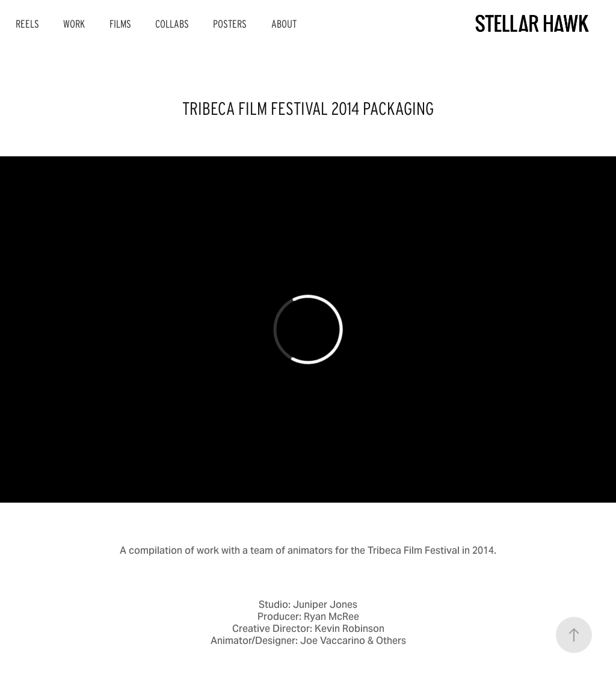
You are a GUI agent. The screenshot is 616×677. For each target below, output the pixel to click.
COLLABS (172, 24)
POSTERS (230, 24)
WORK (74, 24)
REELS (27, 24)
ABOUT (284, 24)
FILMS (120, 24)
